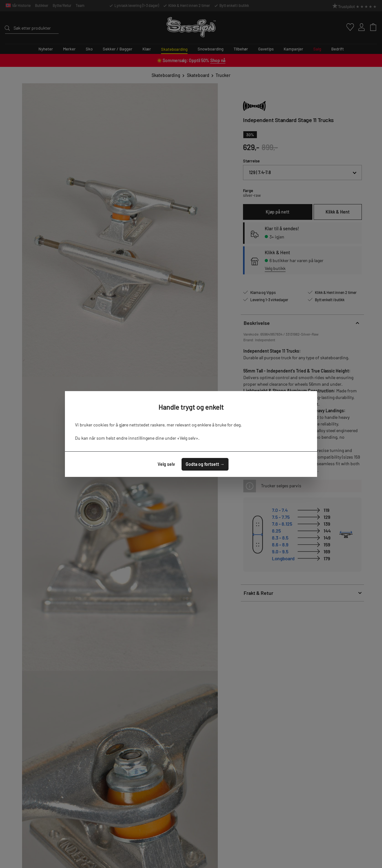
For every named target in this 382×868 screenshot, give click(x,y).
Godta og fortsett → (205, 464)
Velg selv (166, 464)
